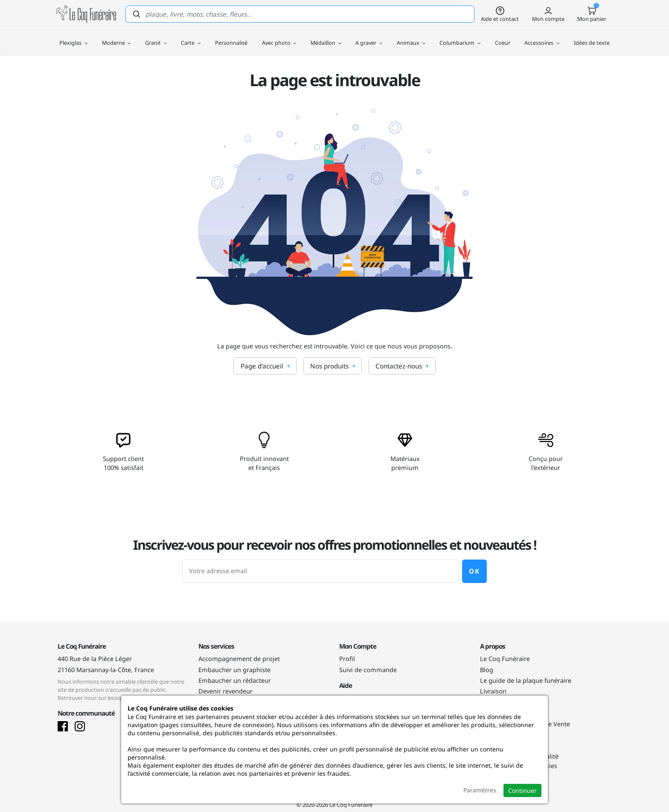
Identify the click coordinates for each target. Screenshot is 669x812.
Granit (156, 38)
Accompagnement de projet (239, 659)
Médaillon (326, 38)
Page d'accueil (265, 366)
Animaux (411, 38)
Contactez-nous (402, 366)
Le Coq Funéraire (505, 659)
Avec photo (279, 38)
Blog (487, 670)
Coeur (503, 38)
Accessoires (542, 38)
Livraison (493, 691)
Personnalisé (231, 38)
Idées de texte (592, 38)
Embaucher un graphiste (234, 670)
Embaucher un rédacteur (235, 680)
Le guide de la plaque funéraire (526, 680)
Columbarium (460, 38)
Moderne (116, 38)
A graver (369, 38)
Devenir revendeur (225, 691)
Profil (347, 659)
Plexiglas (73, 38)
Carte (191, 38)
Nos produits (333, 366)
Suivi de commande (368, 670)
